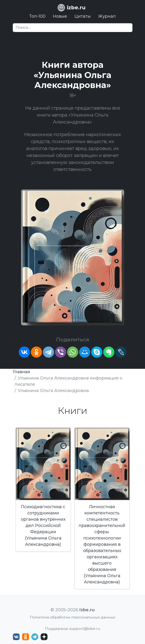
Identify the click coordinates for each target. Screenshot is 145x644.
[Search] (73, 28)
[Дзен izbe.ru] (44, 637)
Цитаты (83, 16)
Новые (60, 16)
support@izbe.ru (85, 629)
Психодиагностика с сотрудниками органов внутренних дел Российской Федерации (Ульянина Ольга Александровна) (43, 526)
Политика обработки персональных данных (73, 617)
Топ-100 (37, 16)
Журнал (107, 16)
